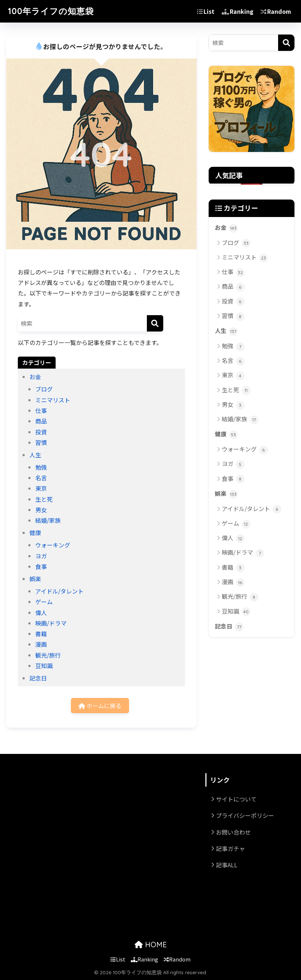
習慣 (41, 442)
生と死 (44, 499)
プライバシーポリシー (245, 815)
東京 (41, 488)
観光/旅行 (48, 655)
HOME (151, 945)
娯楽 (35, 579)
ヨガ (41, 556)
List (206, 11)
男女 (41, 510)
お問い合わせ (233, 832)
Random (276, 11)
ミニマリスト (53, 400)
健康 (35, 533)
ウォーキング (53, 545)
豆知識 (44, 666)
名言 (41, 478)
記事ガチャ (230, 848)
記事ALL (227, 865)
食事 (41, 566)
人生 (35, 455)
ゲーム (44, 602)
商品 (41, 421)
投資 (41, 432)
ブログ (44, 389)
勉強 (41, 467)
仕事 (41, 410)
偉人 (41, 612)
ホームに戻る (100, 706)
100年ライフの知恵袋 (51, 11)
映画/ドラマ (51, 623)
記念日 (38, 678)
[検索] (155, 323)
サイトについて (236, 799)
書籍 (41, 634)
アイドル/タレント (59, 591)
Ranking (238, 11)
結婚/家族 (48, 520)
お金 (35, 377)
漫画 (41, 644)
